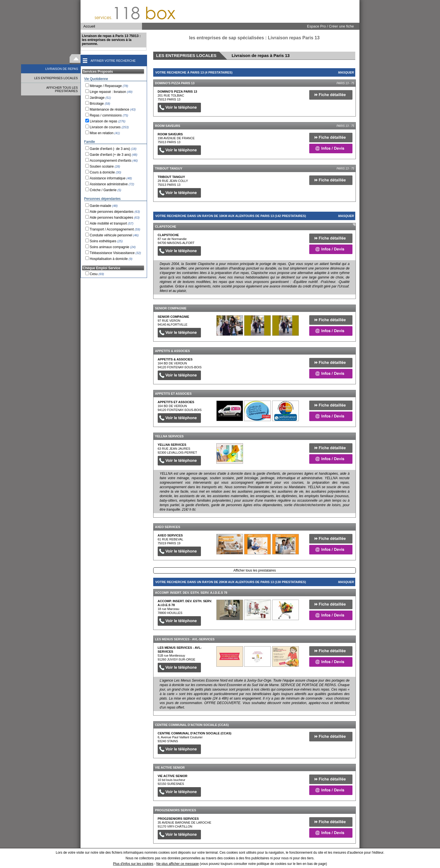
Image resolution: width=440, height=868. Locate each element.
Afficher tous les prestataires (255, 570)
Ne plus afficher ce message (177, 864)
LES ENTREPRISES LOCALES (56, 78)
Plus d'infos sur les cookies (133, 864)
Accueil (89, 26)
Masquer (346, 72)
